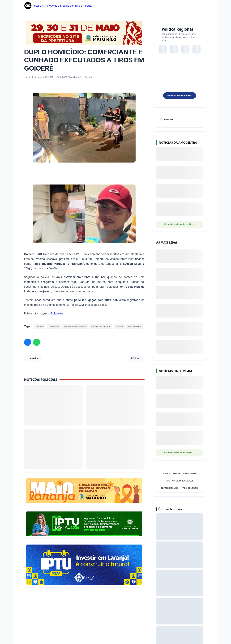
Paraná (119, 326)
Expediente (190, 473)
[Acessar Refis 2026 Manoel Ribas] (84, 524)
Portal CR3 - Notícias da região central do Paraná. (58, 6)
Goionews (57, 313)
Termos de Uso (170, 488)
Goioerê (40, 326)
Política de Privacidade (180, 481)
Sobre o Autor (171, 473)
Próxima (135, 358)
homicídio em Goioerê (75, 326)
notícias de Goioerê (101, 326)
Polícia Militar (135, 326)
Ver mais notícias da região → (180, 224)
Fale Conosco (190, 488)
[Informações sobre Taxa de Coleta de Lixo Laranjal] (84, 565)
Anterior (34, 358)
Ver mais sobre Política (180, 96)
